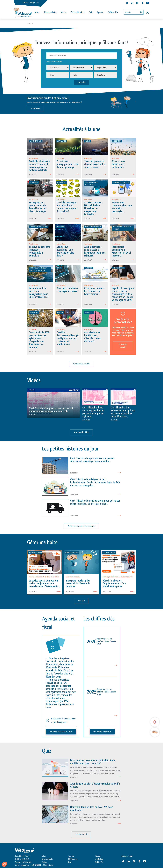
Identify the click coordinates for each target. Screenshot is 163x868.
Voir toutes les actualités (81, 364)
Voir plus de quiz (82, 834)
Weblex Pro (99, 862)
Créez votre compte (123, 346)
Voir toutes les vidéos (82, 432)
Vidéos (64, 12)
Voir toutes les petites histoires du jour (81, 526)
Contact (26, 2)
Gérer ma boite (47, 859)
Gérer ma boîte (50, 12)
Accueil (29, 23)
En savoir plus (35, 108)
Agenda (100, 12)
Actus (37, 12)
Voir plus (81, 601)
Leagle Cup (34, 2)
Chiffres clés (113, 12)
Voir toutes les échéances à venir (61, 732)
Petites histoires (78, 12)
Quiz (91, 12)
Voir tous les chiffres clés (102, 732)
